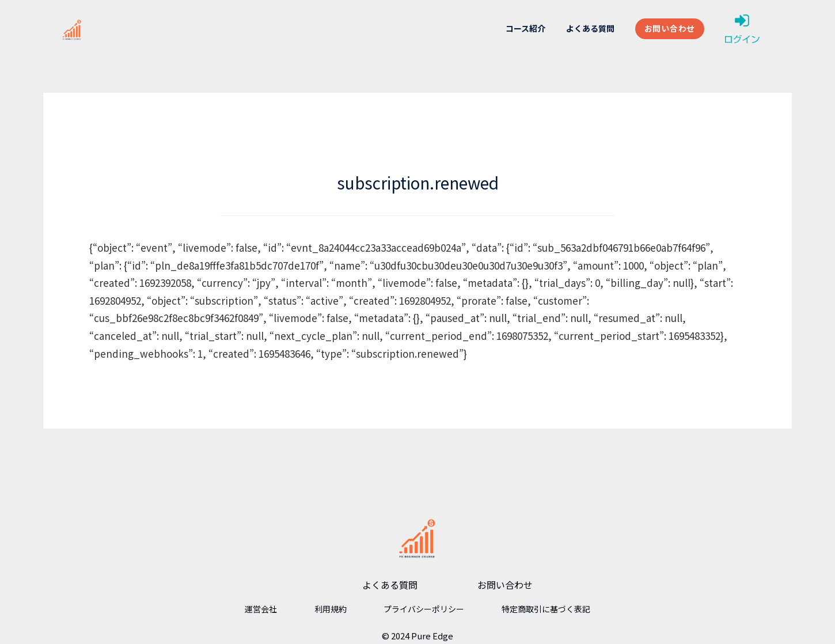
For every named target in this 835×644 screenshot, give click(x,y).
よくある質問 (590, 28)
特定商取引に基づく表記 (546, 609)
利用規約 (331, 609)
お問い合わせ (670, 28)
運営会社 (261, 609)
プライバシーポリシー (424, 609)
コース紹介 (525, 28)
